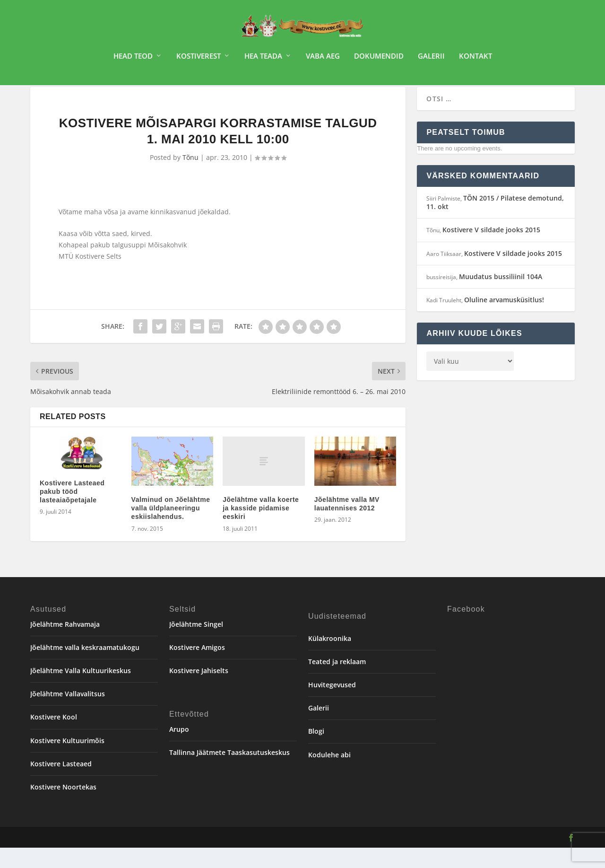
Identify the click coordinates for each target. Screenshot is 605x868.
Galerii (431, 60)
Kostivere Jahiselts (199, 691)
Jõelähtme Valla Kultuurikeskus (81, 691)
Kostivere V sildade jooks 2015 (491, 250)
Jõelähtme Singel (196, 644)
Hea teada (263, 60)
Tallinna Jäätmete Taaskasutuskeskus (229, 773)
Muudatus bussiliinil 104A (501, 297)
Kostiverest (199, 60)
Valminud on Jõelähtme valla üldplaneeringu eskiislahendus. (171, 528)
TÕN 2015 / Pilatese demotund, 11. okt (495, 223)
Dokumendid (379, 60)
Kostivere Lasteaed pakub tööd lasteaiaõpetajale (72, 512)
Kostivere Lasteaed (61, 784)
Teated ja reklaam (337, 682)
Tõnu (190, 178)
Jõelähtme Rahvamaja (65, 644)
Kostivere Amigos (197, 668)
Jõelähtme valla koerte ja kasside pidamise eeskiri (261, 528)
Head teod (133, 60)
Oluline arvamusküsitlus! (504, 320)
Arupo (179, 750)
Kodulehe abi (329, 775)
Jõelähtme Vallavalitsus (68, 714)
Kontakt (475, 60)
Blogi (316, 751)
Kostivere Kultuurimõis (67, 761)
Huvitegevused (332, 705)
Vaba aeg (323, 60)
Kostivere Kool (54, 737)
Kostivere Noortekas (63, 807)
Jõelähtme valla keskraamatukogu (85, 668)
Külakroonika (330, 659)
